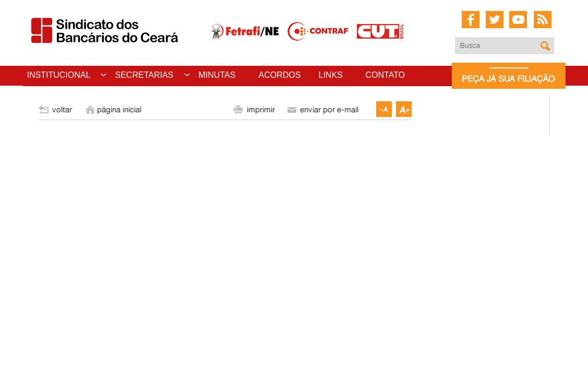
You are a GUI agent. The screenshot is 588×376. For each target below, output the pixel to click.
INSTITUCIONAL (59, 75)
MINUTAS (217, 75)
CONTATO (386, 75)
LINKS (331, 75)
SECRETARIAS (145, 75)
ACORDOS (280, 75)
